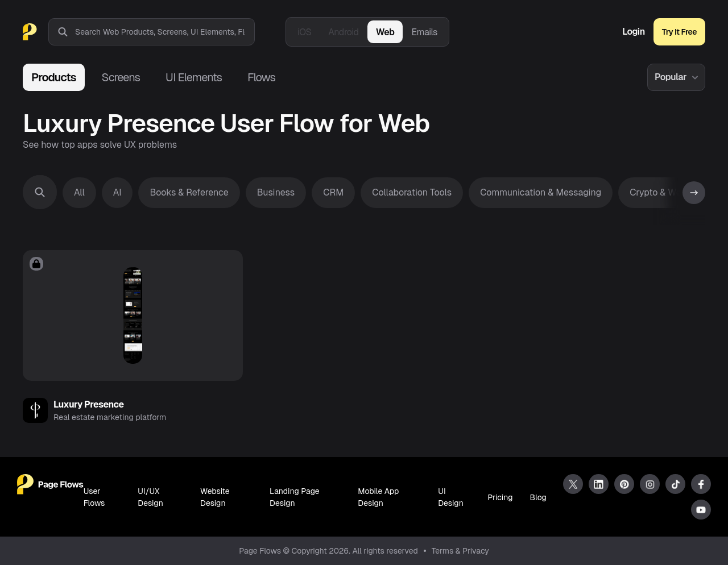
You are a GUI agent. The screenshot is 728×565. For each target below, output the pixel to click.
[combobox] (165, 32)
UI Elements (194, 77)
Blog (538, 497)
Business (276, 192)
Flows (261, 77)
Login (634, 32)
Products (54, 77)
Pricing (500, 497)
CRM (333, 192)
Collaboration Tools (412, 192)
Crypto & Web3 (661, 192)
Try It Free (679, 32)
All (79, 192)
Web (385, 32)
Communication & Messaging (541, 192)
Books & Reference (189, 192)
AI (117, 192)
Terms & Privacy (460, 551)
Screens (121, 77)
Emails (424, 32)
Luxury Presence (89, 404)
